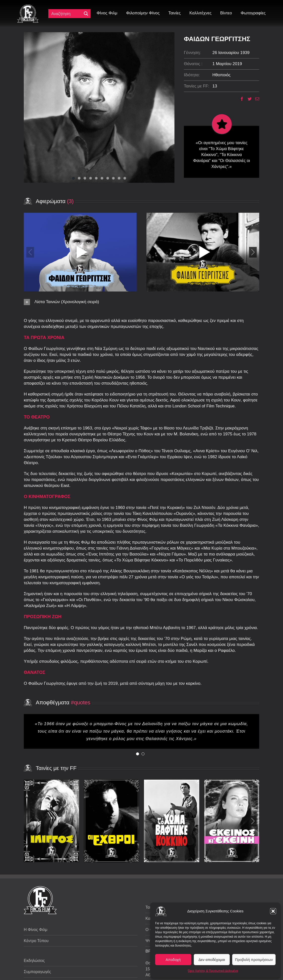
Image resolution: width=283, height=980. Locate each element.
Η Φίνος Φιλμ (36, 930)
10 (125, 178)
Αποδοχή (173, 960)
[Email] (255, 99)
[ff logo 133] (28, 7)
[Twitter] (248, 99)
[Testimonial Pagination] (138, 754)
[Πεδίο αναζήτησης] (66, 14)
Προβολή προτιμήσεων (254, 960)
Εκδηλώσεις (34, 961)
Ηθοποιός (221, 75)
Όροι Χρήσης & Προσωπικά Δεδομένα (213, 971)
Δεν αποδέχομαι (212, 960)
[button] (273, 911)
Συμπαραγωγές (37, 972)
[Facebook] (240, 99)
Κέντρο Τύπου (36, 941)
